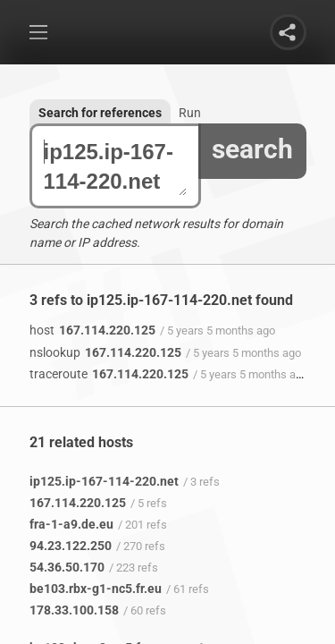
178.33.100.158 (74, 610)
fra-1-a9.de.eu (71, 524)
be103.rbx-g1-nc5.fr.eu (96, 589)
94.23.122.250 (71, 546)
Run (190, 113)
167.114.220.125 (92, 330)
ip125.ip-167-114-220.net (115, 166)
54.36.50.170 (67, 567)
